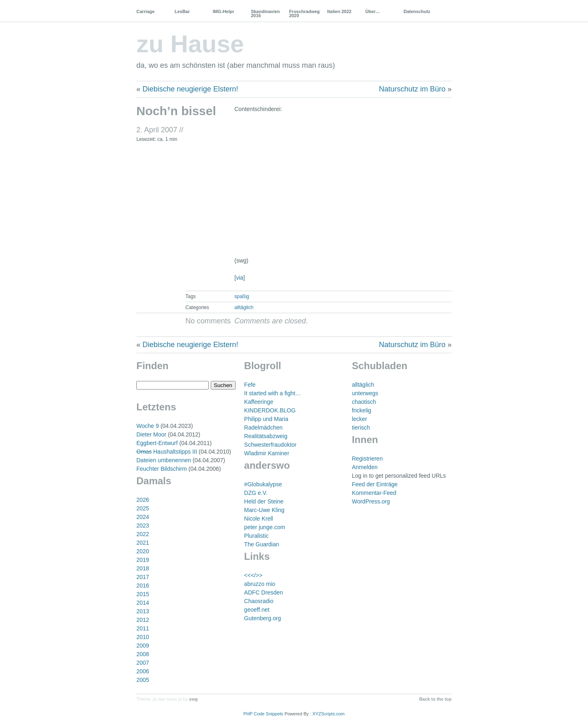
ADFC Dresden (264, 592)
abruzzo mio (260, 584)
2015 (143, 594)
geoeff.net (257, 610)
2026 (143, 500)
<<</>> (253, 575)
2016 (143, 586)
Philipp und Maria (266, 419)
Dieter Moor (151, 434)
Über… (373, 11)
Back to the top (435, 699)
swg (193, 699)
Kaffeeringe (259, 402)
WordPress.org (371, 501)
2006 (143, 671)
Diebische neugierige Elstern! (190, 89)
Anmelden (365, 467)
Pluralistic (256, 536)
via (240, 278)
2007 (143, 663)
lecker (360, 419)
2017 (143, 577)
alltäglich (244, 307)
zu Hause (190, 44)
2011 (143, 628)
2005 (143, 680)
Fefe (250, 385)
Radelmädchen (263, 428)
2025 (143, 508)
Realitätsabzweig (266, 436)
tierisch (361, 428)
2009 (143, 646)
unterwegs (365, 393)
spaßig (242, 296)
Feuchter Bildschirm (162, 469)
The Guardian (262, 544)
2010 (143, 637)
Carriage (146, 11)
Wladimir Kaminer (267, 453)
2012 (143, 620)
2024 (143, 517)
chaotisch (364, 402)
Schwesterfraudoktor (270, 445)
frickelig (362, 410)
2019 (143, 560)
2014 (143, 603)
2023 (143, 526)
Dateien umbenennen (164, 460)
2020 (143, 551)
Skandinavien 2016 (265, 13)
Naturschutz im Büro (412, 89)
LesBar (182, 11)
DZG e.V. (256, 493)
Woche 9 (148, 426)
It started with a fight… (273, 393)
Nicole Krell (259, 519)
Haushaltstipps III (167, 452)
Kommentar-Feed (374, 493)
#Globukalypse (263, 484)
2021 (143, 543)
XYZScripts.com (329, 714)
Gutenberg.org (263, 618)
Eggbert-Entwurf (157, 443)
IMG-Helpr (224, 11)
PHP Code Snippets (263, 714)
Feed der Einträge (375, 484)
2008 (143, 654)
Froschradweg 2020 (304, 13)
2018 (143, 568)
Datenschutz (417, 11)
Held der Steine (264, 501)
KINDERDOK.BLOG (270, 410)
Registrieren (367, 459)
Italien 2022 (339, 11)
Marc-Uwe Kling (264, 510)
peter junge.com (265, 527)
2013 (143, 611)
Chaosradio (259, 601)
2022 (143, 534)
